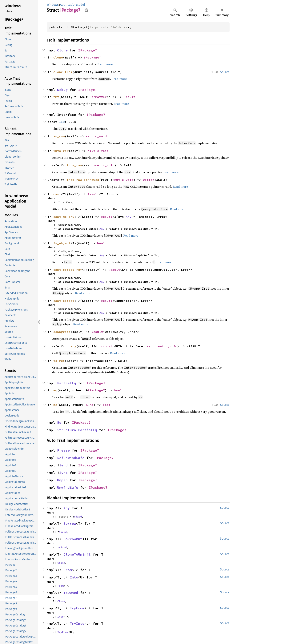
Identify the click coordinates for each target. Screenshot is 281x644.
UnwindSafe (68, 487)
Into (74, 577)
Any (129, 217)
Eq (59, 423)
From (68, 570)
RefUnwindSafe (71, 458)
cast (57, 194)
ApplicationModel (72, 5)
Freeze (63, 450)
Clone (62, 50)
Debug (62, 90)
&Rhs (90, 405)
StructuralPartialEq (77, 430)
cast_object (64, 301)
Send (63, 465)
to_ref (59, 361)
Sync (63, 473)
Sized (78, 517)
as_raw (59, 136)
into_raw (61, 151)
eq (55, 390)
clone (58, 57)
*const (108, 346)
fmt (56, 97)
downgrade (62, 332)
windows (53, 5)
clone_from (63, 72)
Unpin (62, 480)
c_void (101, 136)
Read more (105, 64)
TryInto (77, 624)
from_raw (74, 165)
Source (225, 72)
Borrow (70, 523)
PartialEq (67, 383)
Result (130, 97)
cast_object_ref (68, 270)
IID (62, 122)
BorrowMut (73, 539)
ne (55, 405)
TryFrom (77, 608)
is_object (62, 243)
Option (149, 180)
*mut (90, 136)
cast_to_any (64, 217)
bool (101, 243)
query (71, 346)
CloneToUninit (77, 554)
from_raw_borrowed (83, 180)
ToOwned (71, 593)
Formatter (98, 97)
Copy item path (87, 10)
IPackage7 (88, 50)
